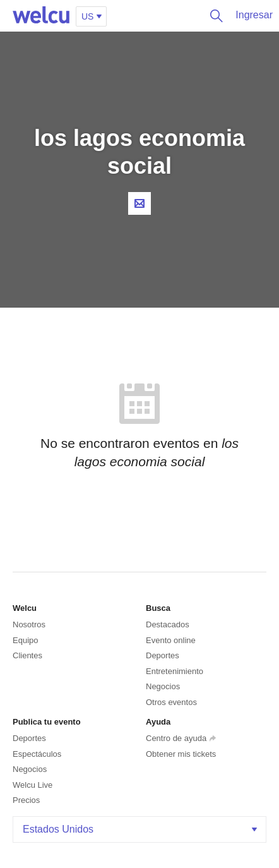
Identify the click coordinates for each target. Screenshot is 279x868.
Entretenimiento (175, 671)
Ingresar (254, 15)
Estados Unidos (141, 829)
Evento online (171, 640)
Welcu (41, 16)
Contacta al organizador (139, 203)
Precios (26, 800)
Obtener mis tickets (181, 754)
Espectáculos (37, 754)
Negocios (163, 686)
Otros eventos (171, 702)
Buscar (213, 16)
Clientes (27, 655)
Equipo (25, 640)
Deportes (163, 655)
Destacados (168, 624)
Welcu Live (33, 785)
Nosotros (29, 624)
